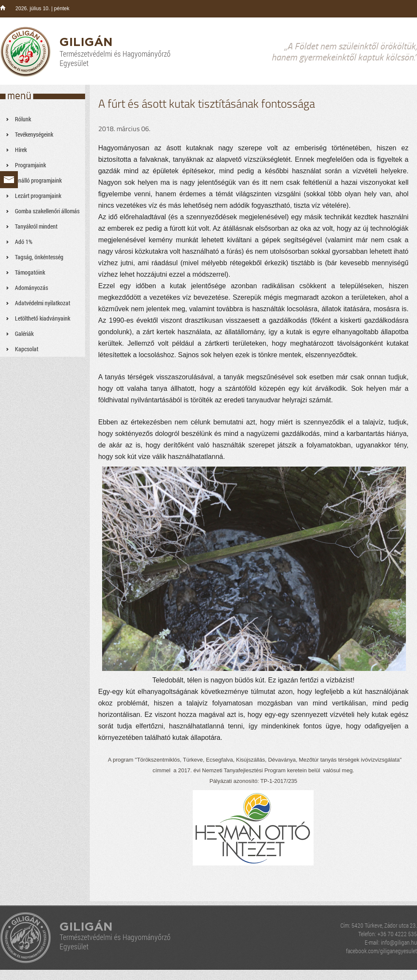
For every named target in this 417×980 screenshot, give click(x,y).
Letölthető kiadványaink (43, 318)
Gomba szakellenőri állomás (47, 211)
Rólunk (23, 119)
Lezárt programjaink (38, 196)
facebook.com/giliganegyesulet (381, 951)
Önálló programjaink (38, 180)
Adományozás (31, 288)
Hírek (21, 150)
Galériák (24, 334)
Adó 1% (24, 242)
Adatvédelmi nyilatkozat (43, 303)
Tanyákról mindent (36, 226)
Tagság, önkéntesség (39, 257)
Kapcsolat (27, 349)
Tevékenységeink (34, 134)
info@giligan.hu (399, 942)
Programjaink (30, 165)
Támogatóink (30, 272)
